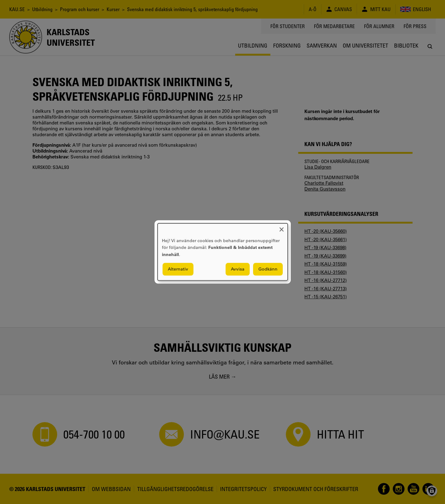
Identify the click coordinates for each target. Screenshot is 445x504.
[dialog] (223, 252)
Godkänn (268, 269)
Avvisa (238, 269)
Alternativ (178, 269)
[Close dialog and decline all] (282, 227)
